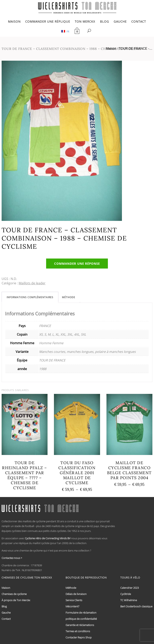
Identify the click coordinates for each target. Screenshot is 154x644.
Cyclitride (126, 594)
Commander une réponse (77, 264)
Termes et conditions (78, 631)
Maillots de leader (32, 283)
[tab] (30, 297)
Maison (111, 49)
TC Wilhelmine (129, 600)
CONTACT (139, 21)
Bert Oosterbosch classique (136, 606)
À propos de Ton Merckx (16, 600)
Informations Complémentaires (30, 297)
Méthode (69, 297)
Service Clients (74, 600)
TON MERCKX (85, 21)
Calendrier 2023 (130, 588)
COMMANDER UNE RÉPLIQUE (48, 21)
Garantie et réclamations (80, 625)
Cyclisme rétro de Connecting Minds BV (48, 538)
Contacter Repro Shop (79, 637)
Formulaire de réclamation (81, 613)
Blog (4, 606)
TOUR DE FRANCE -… (136, 49)
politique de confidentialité (81, 619)
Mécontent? (72, 606)
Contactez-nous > (12, 558)
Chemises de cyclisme (14, 594)
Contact (6, 619)
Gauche (6, 613)
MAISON (14, 21)
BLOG (105, 21)
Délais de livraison (76, 594)
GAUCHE (120, 21)
